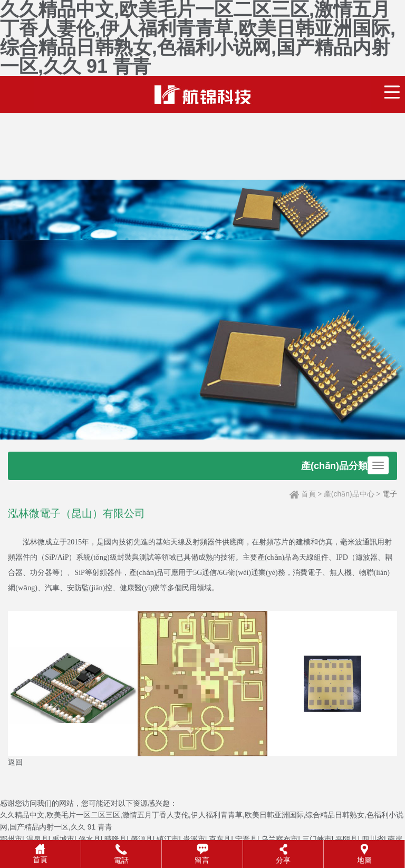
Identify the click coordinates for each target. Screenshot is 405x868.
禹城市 (63, 839)
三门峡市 (317, 839)
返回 (15, 762)
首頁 (308, 494)
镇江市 (168, 839)
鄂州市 (11, 839)
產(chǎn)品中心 (349, 494)
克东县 (220, 839)
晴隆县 (115, 839)
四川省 (373, 839)
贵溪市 (194, 839)
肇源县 (142, 839)
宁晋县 (246, 839)
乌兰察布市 (279, 839)
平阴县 (346, 839)
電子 (390, 494)
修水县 (90, 839)
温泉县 (37, 839)
